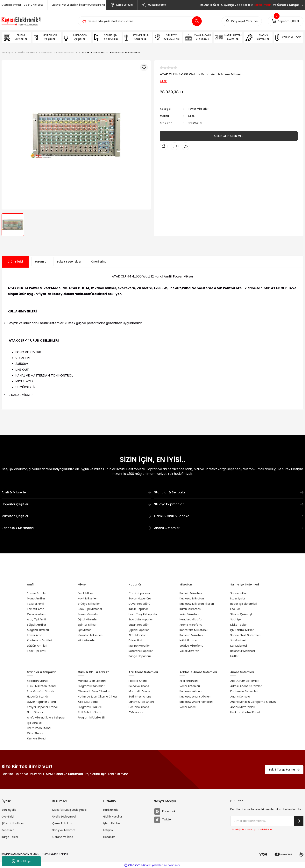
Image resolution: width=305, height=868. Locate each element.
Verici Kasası (188, 707)
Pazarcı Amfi (35, 604)
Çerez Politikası (62, 823)
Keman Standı (37, 738)
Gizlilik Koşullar (113, 817)
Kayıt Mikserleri (88, 598)
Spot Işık (236, 619)
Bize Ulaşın (21, 861)
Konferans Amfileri (39, 640)
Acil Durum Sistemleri (245, 681)
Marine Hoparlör (139, 646)
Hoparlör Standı (37, 697)
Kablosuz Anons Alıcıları (195, 697)
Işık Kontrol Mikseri (242, 630)
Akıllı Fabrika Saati (89, 712)
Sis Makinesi (238, 640)
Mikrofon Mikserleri (90, 635)
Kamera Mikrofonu (192, 635)
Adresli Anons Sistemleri (246, 686)
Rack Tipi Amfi (37, 651)
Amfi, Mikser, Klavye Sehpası (46, 718)
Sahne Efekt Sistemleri (245, 635)
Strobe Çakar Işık (241, 614)
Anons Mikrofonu (191, 625)
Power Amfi (35, 635)
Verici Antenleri (190, 686)
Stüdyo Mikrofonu (191, 646)
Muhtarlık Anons (139, 691)
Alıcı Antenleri (189, 681)
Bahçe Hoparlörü (140, 656)
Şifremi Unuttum (13, 823)
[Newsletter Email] (267, 821)
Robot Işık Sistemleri (244, 604)
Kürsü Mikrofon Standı (42, 686)
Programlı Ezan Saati (92, 686)
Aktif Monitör (137, 635)
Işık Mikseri (85, 630)
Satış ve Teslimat (64, 830)
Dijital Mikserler (88, 619)
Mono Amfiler (36, 598)
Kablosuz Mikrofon (192, 598)
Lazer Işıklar (238, 598)
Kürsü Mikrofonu (190, 609)
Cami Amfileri (36, 614)
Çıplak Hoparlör (139, 630)
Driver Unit (135, 640)
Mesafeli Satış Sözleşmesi (69, 810)
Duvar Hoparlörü (139, 604)
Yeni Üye (252, 21)
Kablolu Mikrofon (191, 593)
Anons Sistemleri (229, 528)
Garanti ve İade (63, 837)
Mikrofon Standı (38, 681)
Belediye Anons (139, 686)
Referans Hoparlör (141, 651)
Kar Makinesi (239, 646)
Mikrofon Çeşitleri (76, 516)
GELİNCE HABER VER (229, 136)
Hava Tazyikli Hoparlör (143, 614)
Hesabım (109, 837)
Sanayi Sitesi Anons (142, 702)
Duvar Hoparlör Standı (42, 702)
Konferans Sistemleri (244, 691)
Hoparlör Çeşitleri (76, 504)
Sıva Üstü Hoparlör (141, 619)
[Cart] (286, 21)
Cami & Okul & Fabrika (229, 516)
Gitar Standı (35, 733)
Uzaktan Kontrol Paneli (245, 712)
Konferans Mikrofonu (194, 630)
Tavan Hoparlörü (140, 598)
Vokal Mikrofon (189, 651)
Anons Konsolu (240, 697)
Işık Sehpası (35, 723)
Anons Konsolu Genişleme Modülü (253, 702)
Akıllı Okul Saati (88, 702)
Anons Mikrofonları (243, 707)
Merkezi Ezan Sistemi (92, 681)
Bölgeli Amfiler (37, 625)
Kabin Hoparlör (138, 609)
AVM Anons (136, 712)
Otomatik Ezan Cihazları (94, 691)
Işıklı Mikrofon (188, 640)
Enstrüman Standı (39, 728)
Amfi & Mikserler (76, 492)
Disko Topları (239, 625)
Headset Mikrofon (191, 619)
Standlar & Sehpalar (229, 492)
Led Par (235, 609)
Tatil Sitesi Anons (140, 697)
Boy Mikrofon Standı (40, 691)
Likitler (234, 656)
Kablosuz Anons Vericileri (196, 702)
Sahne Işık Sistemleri (76, 528)
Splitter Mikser (87, 625)
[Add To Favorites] (144, 67)
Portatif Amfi (36, 609)
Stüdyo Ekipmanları (229, 504)
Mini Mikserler (87, 640)
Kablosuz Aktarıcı (191, 691)
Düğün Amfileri (37, 646)
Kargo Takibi (10, 837)
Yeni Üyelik (9, 810)
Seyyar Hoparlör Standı (42, 707)
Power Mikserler (198, 109)
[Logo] (21, 21)
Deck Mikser (86, 593)
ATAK (191, 116)
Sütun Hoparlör (139, 625)
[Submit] (299, 821)
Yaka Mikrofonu (190, 614)
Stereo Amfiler (37, 593)
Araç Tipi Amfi (36, 619)
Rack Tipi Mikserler (90, 609)
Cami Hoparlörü (139, 593)
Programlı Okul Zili (90, 707)
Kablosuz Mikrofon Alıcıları (197, 604)
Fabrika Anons (138, 681)
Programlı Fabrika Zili (91, 718)
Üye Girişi (8, 817)
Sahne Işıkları (239, 593)
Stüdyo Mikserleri (89, 604)
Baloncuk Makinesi (243, 651)
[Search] (140, 21)
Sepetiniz (8, 830)
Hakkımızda (111, 810)
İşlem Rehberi (112, 823)
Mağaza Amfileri (38, 630)
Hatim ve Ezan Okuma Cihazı (97, 697)
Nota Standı (35, 712)
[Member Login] (237, 21)
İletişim (108, 830)
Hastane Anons (139, 707)
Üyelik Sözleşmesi (64, 817)
